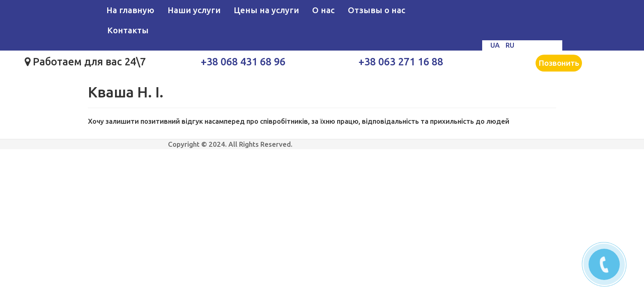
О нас (323, 10)
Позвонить (559, 63)
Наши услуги (194, 10)
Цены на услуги (266, 10)
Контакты (128, 30)
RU (510, 45)
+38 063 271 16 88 (401, 62)
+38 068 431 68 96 (243, 62)
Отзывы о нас (377, 10)
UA (496, 45)
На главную (130, 10)
